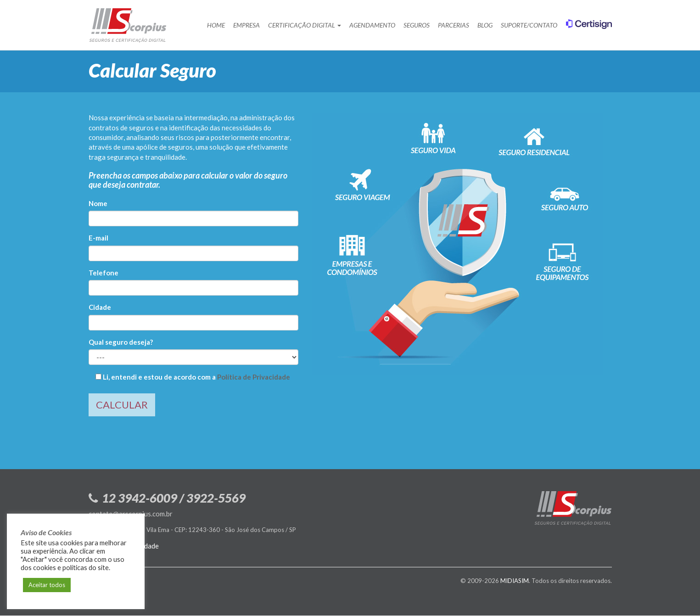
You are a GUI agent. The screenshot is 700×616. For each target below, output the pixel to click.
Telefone (104, 273)
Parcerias (454, 25)
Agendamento (372, 25)
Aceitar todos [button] (47, 585)
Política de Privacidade (254, 377)
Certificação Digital (305, 25)
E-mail (98, 238)
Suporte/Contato (529, 25)
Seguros (417, 25)
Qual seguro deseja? (121, 342)
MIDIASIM (515, 581)
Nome (98, 203)
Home (216, 25)
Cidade (100, 307)
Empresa (246, 25)
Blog (485, 25)
